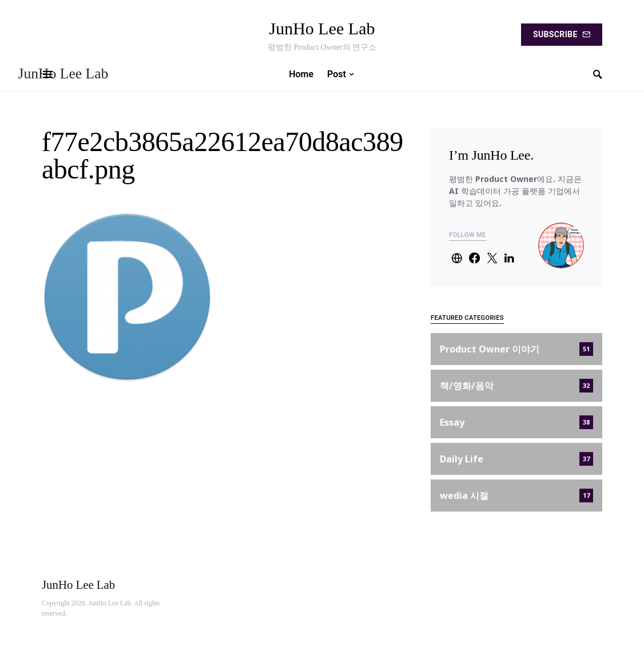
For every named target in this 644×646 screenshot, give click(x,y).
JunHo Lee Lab (322, 28)
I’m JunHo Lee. (491, 155)
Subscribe (562, 34)
